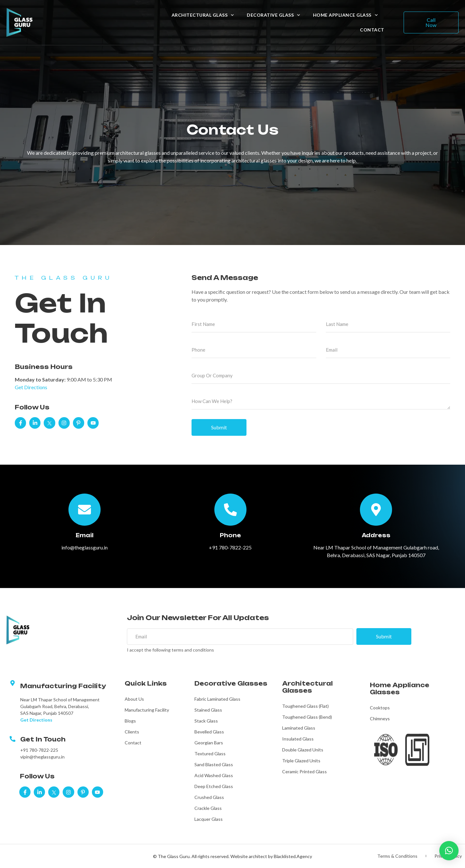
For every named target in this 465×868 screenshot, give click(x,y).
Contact (372, 30)
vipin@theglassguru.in (42, 757)
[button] (449, 851)
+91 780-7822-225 (230, 547)
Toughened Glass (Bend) (307, 717)
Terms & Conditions (397, 856)
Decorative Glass (273, 15)
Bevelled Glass (209, 732)
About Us (134, 699)
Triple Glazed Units (301, 761)
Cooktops (380, 708)
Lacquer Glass (209, 819)
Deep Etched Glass (214, 786)
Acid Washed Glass (214, 775)
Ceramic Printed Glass (304, 772)
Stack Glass (206, 721)
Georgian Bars (209, 743)
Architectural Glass (203, 15)
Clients (132, 732)
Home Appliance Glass (345, 15)
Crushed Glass (209, 797)
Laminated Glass (299, 728)
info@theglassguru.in (85, 547)
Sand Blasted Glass (214, 764)
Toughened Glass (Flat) (305, 706)
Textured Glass (210, 754)
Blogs (130, 721)
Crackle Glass (208, 808)
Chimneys (380, 719)
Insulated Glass (298, 739)
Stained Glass (208, 710)
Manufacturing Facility (147, 710)
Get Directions (31, 387)
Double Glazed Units (303, 750)
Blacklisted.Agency (293, 856)
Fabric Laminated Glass (217, 699)
